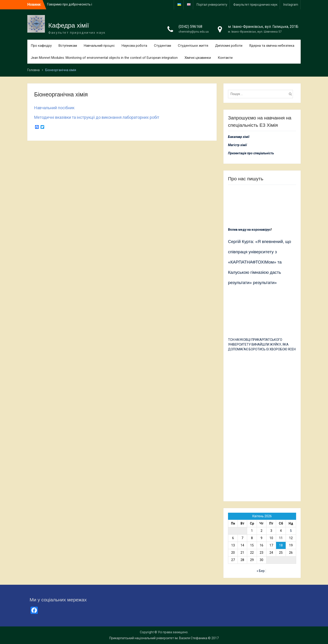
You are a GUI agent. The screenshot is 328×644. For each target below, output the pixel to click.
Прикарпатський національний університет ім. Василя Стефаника (158, 638)
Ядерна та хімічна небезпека (272, 46)
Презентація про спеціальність (251, 153)
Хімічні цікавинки (198, 58)
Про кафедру (41, 46)
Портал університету (212, 5)
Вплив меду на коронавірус (249, 230)
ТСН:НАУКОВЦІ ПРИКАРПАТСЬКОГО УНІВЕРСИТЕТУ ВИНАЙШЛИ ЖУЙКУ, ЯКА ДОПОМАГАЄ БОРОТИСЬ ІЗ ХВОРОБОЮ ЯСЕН (262, 344)
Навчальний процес (99, 46)
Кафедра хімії (69, 25)
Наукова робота (134, 46)
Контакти (225, 58)
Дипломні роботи (229, 46)
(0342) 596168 (190, 27)
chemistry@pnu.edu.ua (194, 32)
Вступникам (68, 46)
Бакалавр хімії (239, 137)
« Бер (261, 571)
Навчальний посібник (54, 108)
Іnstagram (291, 5)
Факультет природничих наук (255, 5)
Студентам (163, 46)
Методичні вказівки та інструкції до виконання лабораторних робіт (97, 117)
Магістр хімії (237, 145)
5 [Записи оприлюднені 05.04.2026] (291, 531)
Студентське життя (193, 46)
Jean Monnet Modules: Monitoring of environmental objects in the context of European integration (104, 58)
